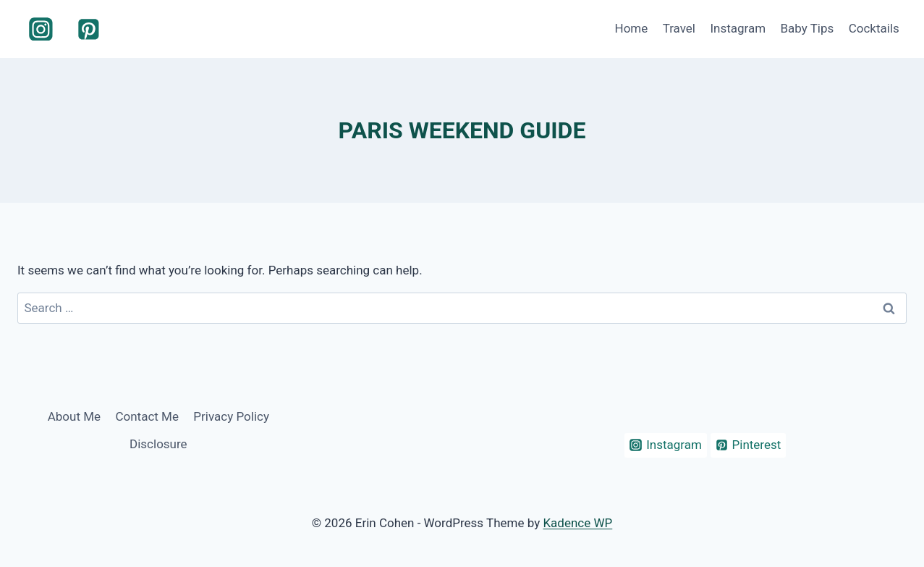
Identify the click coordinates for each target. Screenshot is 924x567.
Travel (679, 28)
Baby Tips (807, 28)
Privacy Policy (231, 416)
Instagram (738, 28)
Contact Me (147, 416)
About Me (74, 416)
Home (632, 28)
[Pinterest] (89, 29)
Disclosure (158, 444)
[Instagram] (41, 29)
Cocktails (874, 28)
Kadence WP (577, 523)
